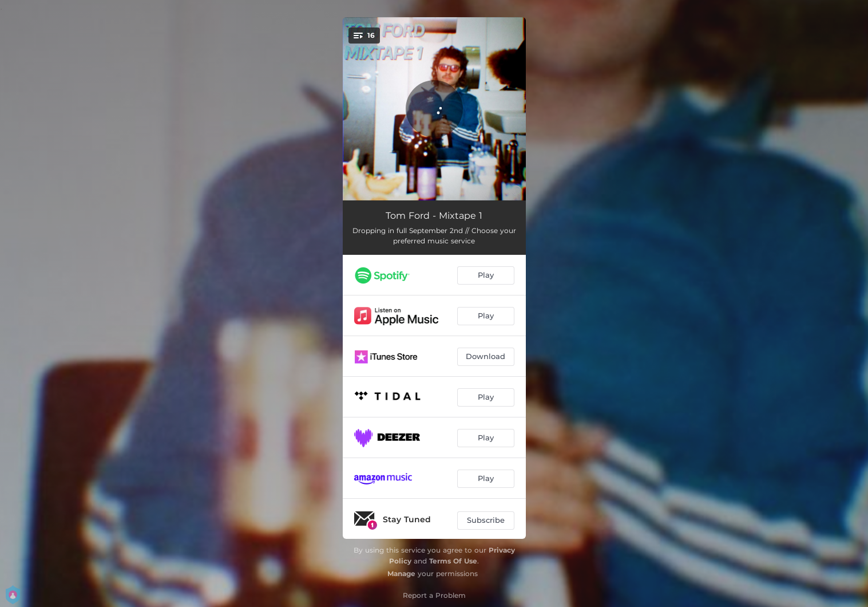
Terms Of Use (453, 561)
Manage (401, 574)
